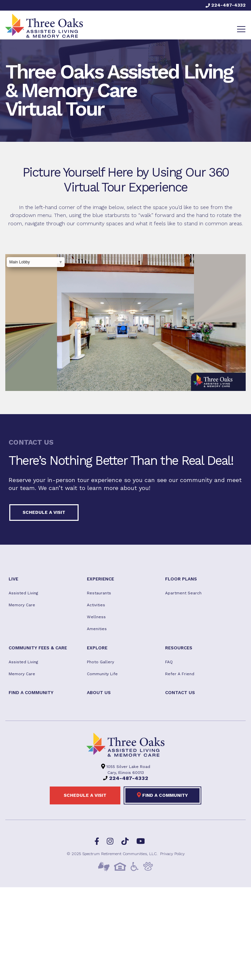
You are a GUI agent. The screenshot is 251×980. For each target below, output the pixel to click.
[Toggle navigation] (241, 29)
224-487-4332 (226, 5)
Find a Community (162, 795)
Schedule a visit (44, 512)
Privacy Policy (172, 854)
